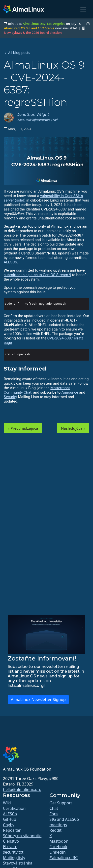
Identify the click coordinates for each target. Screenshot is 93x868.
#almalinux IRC (64, 858)
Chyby (9, 825)
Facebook (59, 847)
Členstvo (11, 841)
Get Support (61, 803)
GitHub (10, 819)
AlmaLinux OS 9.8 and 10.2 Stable (29, 28)
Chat (54, 808)
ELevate (10, 847)
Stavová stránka (18, 863)
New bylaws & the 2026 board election (33, 33)
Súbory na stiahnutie (22, 836)
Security (10, 397)
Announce (70, 392)
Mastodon (59, 841)
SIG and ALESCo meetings (64, 822)
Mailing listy (14, 858)
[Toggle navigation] (83, 9)
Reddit (56, 830)
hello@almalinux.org (22, 789)
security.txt (13, 852)
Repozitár (12, 830)
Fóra (54, 814)
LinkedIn (58, 852)
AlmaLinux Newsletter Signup (38, 700)
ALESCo (10, 262)
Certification (14, 808)
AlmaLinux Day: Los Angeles (44, 24)
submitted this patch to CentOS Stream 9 (37, 275)
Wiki (7, 803)
